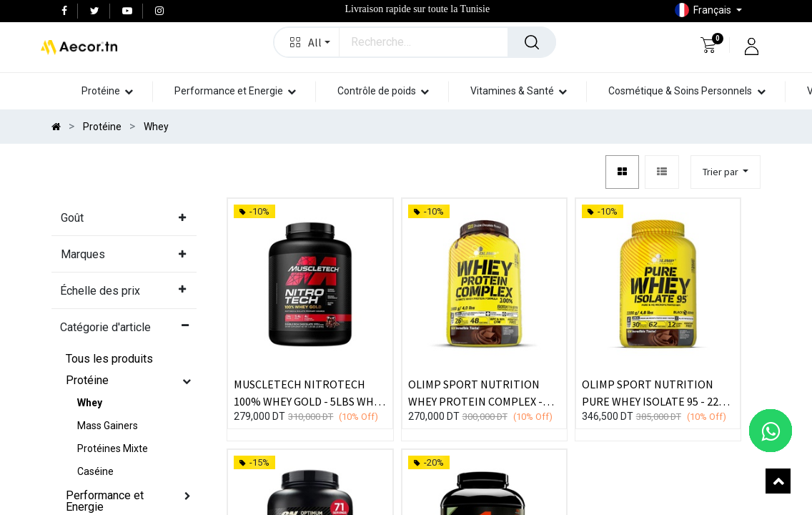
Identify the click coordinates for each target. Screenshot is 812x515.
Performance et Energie (105, 501)
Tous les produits (109, 359)
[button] (726, 172)
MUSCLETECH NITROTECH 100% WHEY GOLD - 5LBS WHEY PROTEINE (310, 392)
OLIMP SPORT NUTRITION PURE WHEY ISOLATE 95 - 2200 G (656, 392)
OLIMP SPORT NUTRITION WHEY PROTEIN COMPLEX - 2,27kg (475, 392)
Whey (90, 403)
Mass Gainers (108, 426)
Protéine (87, 380)
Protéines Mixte (113, 448)
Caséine (95, 471)
